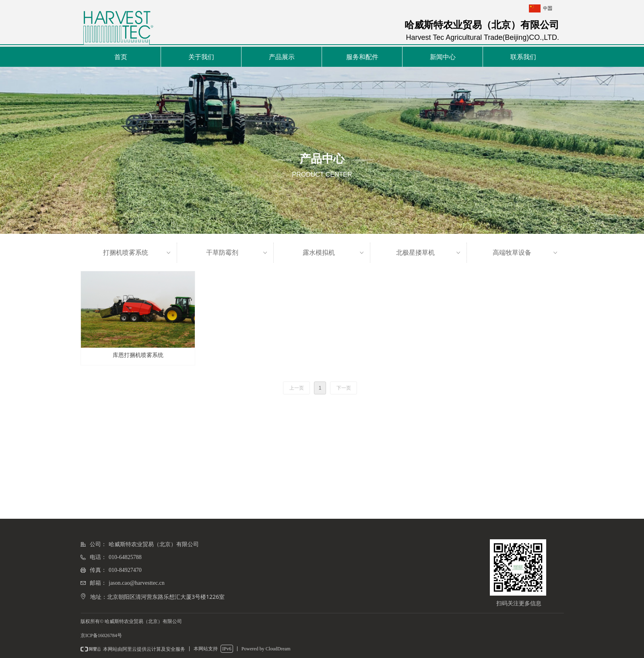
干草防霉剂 (237, 253)
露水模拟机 (334, 253)
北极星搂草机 (429, 253)
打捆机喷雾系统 (138, 253)
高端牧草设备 (526, 253)
